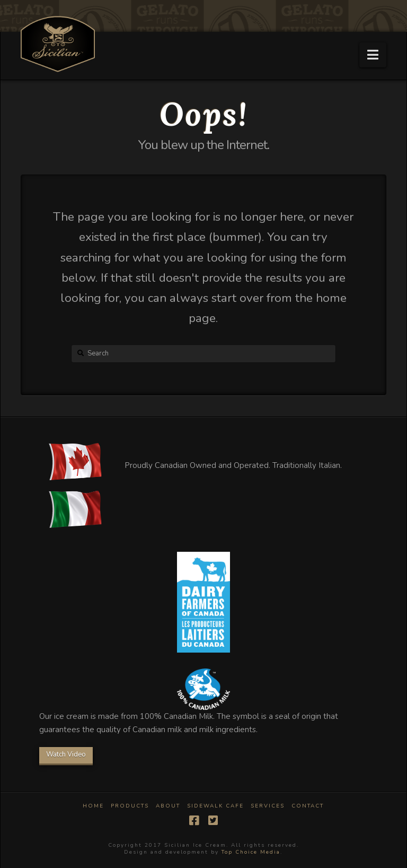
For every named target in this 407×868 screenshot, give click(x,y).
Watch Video (66, 754)
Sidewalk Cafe (215, 806)
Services (268, 806)
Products (130, 806)
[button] (373, 55)
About (168, 806)
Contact (308, 806)
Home (93, 806)
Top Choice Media (251, 852)
